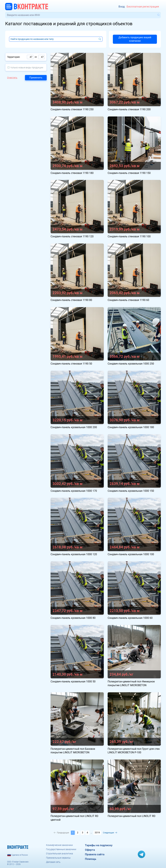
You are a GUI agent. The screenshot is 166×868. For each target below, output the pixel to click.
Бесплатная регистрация (143, 7)
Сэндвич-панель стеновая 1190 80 (71, 300)
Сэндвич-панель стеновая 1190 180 (72, 173)
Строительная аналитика (59, 854)
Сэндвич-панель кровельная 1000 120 (74, 554)
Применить (36, 78)
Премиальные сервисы (58, 858)
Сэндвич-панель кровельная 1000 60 (130, 618)
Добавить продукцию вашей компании (135, 39)
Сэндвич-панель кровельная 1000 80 (73, 618)
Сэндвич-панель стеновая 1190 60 (128, 300)
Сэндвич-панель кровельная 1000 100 (131, 554)
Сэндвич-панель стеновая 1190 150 (129, 173)
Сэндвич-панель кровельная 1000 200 (74, 427)
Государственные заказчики (61, 849)
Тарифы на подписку (99, 845)
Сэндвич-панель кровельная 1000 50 (73, 682)
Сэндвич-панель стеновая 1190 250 (72, 109)
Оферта (90, 850)
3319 (97, 833)
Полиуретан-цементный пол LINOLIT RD (132, 816)
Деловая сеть (53, 862)
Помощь (91, 859)
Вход (122, 7)
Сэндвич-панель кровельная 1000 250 (131, 364)
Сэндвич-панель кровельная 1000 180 (131, 427)
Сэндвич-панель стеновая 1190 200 (129, 109)
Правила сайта (95, 854)
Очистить (12, 78)
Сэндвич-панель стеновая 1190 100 (129, 236)
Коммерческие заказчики (59, 845)
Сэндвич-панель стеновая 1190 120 (72, 236)
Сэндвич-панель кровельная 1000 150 (131, 491)
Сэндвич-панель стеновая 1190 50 (71, 364)
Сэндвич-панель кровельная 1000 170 (74, 491)
